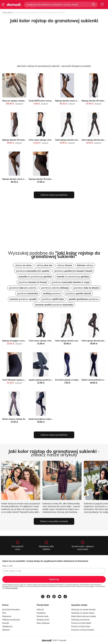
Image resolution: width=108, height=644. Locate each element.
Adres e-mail (7, 566)
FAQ (4, 613)
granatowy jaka (73, 271)
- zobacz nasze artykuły (54, 453)
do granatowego (35, 277)
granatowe (86, 288)
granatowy (52, 293)
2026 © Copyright (59, 640)
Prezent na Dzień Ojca (81, 626)
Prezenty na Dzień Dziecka (83, 630)
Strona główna (8, 12)
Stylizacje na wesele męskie (83, 613)
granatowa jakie (33, 271)
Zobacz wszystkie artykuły (54, 521)
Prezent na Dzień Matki (81, 623)
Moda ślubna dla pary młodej (84, 616)
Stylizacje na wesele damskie (83, 609)
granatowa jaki (33, 282)
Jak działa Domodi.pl (11, 609)
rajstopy (23, 265)
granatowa (27, 293)
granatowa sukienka (55, 288)
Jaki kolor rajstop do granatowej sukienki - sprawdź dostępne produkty (54, 66)
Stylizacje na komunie (80, 620)
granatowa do (71, 282)
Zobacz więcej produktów (54, 195)
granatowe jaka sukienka (23, 288)
